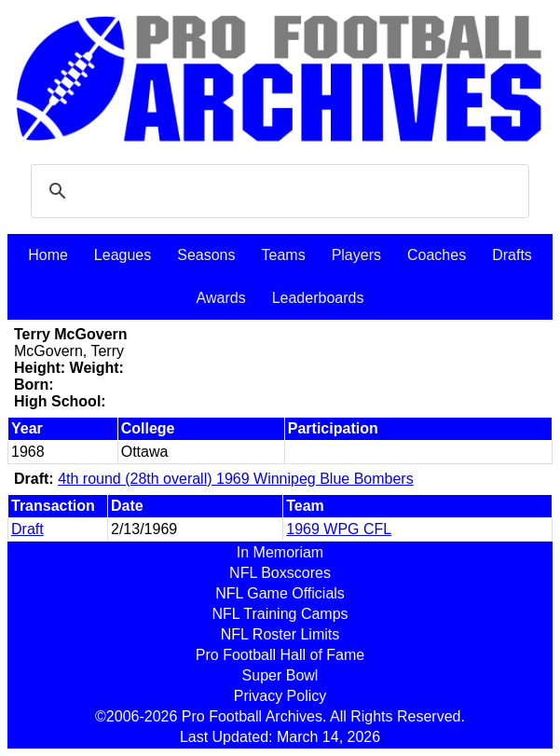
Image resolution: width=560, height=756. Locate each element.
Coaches (437, 255)
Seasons (206, 255)
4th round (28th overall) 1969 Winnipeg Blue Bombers (236, 479)
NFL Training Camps (280, 614)
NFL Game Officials (280, 593)
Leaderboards (318, 298)
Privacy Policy (280, 696)
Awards (221, 298)
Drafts (512, 255)
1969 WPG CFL (339, 529)
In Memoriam (280, 552)
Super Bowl (280, 675)
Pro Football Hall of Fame (280, 655)
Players (356, 255)
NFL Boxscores (280, 573)
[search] (277, 191)
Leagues (123, 255)
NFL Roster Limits (280, 634)
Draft (27, 529)
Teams (284, 255)
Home (48, 255)
